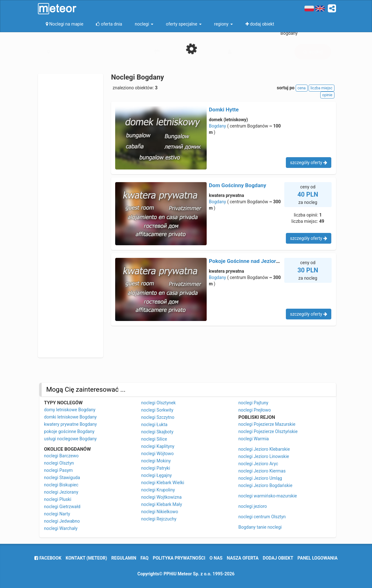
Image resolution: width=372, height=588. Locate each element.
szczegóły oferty (308, 163)
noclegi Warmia (254, 439)
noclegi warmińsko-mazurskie (268, 496)
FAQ (144, 558)
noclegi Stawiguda (62, 478)
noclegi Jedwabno (62, 521)
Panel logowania (318, 558)
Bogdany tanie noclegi (260, 527)
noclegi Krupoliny (158, 490)
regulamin (124, 558)
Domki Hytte (224, 110)
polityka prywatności (179, 558)
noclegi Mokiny (156, 461)
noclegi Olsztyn (59, 463)
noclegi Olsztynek (159, 403)
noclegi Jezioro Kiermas (262, 471)
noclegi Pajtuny (254, 403)
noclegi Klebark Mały (162, 504)
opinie (327, 95)
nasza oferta (243, 558)
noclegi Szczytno (158, 417)
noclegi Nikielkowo (160, 512)
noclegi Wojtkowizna (162, 497)
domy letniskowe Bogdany (70, 410)
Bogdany (217, 126)
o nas (216, 558)
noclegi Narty (57, 514)
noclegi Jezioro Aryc (258, 464)
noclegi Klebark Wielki (163, 483)
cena (302, 88)
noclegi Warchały (61, 528)
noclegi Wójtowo (158, 454)
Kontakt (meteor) (86, 558)
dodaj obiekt (278, 558)
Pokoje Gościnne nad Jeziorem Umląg (255, 261)
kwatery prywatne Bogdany (71, 424)
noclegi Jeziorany (61, 492)
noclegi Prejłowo (255, 410)
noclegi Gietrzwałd (62, 507)
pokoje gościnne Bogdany (69, 431)
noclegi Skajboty (157, 432)
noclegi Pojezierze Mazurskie (267, 424)
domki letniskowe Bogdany (71, 417)
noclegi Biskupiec (61, 485)
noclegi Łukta (154, 425)
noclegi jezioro (253, 506)
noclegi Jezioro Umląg (260, 478)
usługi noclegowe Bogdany (71, 439)
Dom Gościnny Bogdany (238, 185)
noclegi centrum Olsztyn (262, 517)
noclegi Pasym (59, 470)
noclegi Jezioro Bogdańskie (266, 485)
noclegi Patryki (156, 468)
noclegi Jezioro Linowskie (264, 456)
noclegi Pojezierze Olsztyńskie (268, 431)
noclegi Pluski (58, 499)
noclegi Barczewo (62, 456)
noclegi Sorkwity (157, 410)
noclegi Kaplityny (158, 446)
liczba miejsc (321, 88)
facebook (48, 558)
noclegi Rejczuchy (159, 519)
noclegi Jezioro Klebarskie (264, 449)
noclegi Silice (154, 439)
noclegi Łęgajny (157, 475)
